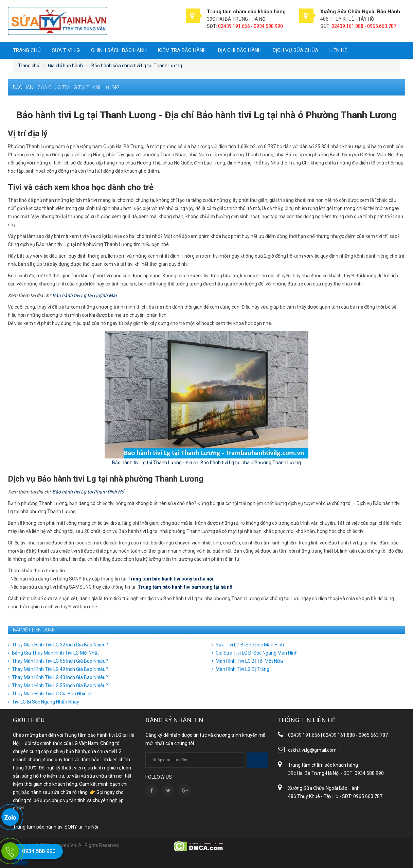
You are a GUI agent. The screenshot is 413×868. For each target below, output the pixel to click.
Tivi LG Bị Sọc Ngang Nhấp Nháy (46, 702)
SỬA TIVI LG (66, 50)
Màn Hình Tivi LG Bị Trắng (243, 669)
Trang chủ (27, 50)
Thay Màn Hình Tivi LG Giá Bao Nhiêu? (52, 694)
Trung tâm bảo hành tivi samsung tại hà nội (186, 587)
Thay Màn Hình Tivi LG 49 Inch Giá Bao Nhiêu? (60, 669)
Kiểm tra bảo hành (182, 50)
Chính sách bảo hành (119, 50)
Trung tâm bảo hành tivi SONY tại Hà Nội (56, 827)
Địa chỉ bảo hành (240, 50)
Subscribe (257, 760)
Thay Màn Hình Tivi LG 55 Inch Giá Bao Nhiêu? (60, 685)
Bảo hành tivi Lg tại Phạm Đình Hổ (88, 492)
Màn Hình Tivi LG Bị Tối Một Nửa (249, 661)
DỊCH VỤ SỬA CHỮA (295, 50)
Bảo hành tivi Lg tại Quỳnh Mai (84, 295)
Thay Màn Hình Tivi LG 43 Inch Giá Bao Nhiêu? (60, 677)
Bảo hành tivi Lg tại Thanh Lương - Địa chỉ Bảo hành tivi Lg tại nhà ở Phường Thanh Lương (206, 463)
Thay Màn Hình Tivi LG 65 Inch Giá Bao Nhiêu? (60, 661)
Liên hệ (338, 50)
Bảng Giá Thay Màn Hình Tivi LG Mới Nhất (55, 653)
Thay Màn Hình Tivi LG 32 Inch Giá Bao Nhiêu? (60, 645)
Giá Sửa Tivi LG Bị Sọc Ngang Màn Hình (257, 653)
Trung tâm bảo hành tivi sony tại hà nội (170, 579)
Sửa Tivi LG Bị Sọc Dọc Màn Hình (250, 645)
